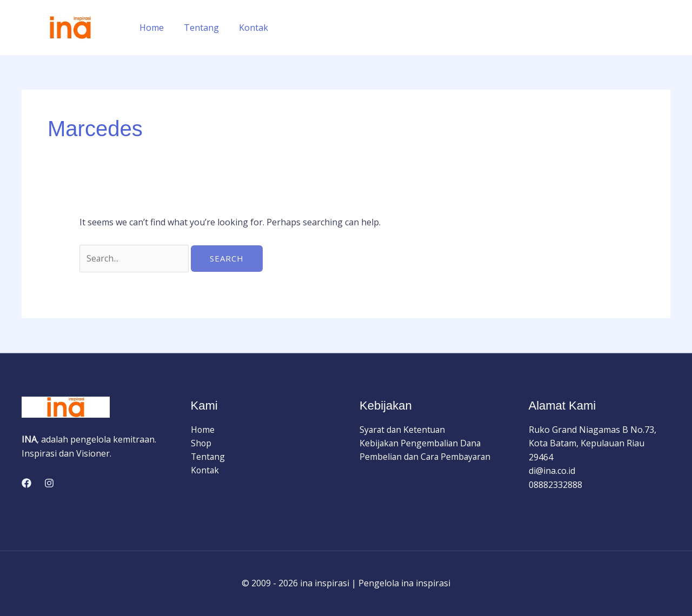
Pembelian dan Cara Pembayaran (427, 458)
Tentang (198, 28)
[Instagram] (49, 484)
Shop (201, 444)
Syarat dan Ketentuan (404, 430)
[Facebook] (26, 484)
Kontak (247, 28)
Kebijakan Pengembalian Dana (422, 444)
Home (151, 28)
